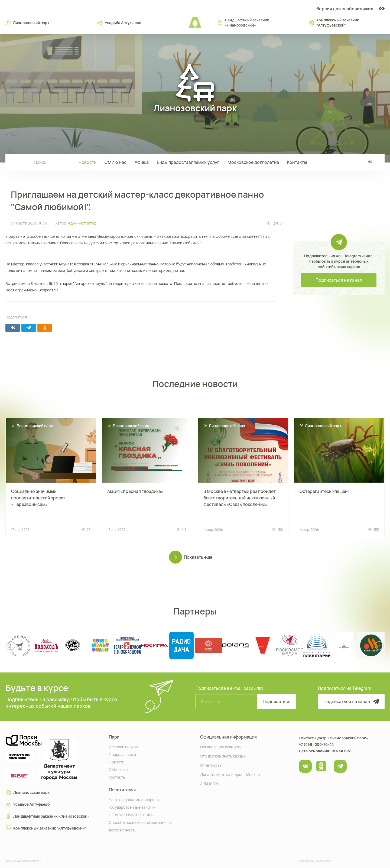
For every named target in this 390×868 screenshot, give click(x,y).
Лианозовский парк (27, 22)
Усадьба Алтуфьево (119, 22)
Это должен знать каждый (223, 756)
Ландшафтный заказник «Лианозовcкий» (243, 22)
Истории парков (123, 747)
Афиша (142, 162)
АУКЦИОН (209, 783)
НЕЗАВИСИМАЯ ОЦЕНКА (131, 815)
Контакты (297, 162)
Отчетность (211, 765)
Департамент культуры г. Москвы (230, 774)
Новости (87, 162)
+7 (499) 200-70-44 (316, 744)
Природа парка (122, 754)
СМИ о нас (116, 162)
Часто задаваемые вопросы (134, 799)
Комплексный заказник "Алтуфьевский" (334, 22)
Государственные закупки (132, 807)
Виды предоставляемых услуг (188, 162)
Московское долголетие (253, 162)
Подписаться (277, 701)
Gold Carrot (323, 861)
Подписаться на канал (339, 280)
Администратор (82, 223)
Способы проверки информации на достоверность (140, 826)
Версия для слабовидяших (350, 9)
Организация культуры (221, 747)
